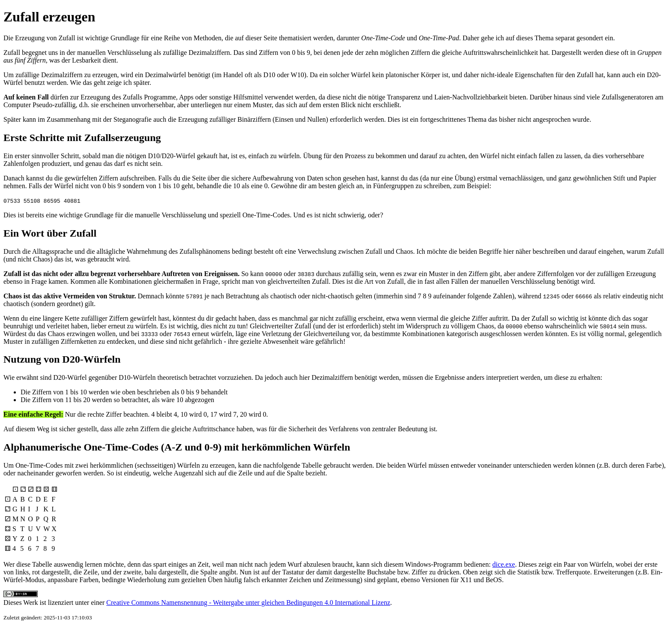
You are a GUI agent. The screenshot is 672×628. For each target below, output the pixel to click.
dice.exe (504, 564)
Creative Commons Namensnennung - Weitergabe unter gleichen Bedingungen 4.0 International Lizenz (248, 602)
